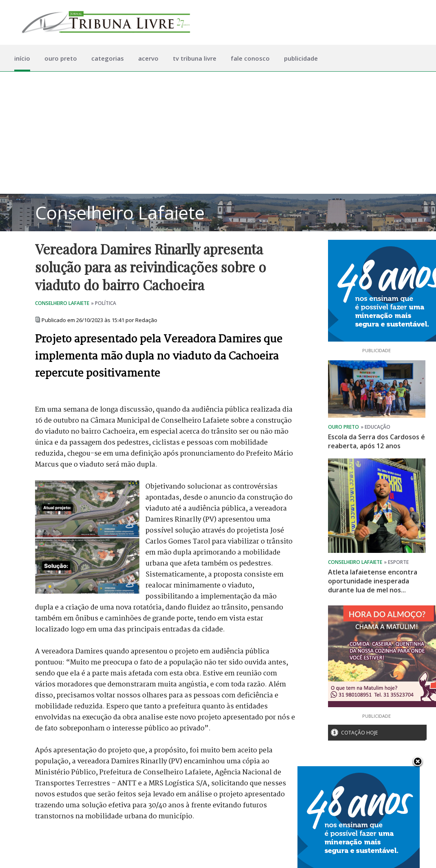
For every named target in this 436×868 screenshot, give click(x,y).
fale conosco (250, 58)
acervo (148, 58)
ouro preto (61, 58)
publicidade (301, 58)
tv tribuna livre (195, 58)
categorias (108, 58)
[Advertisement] (218, 133)
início (22, 58)
